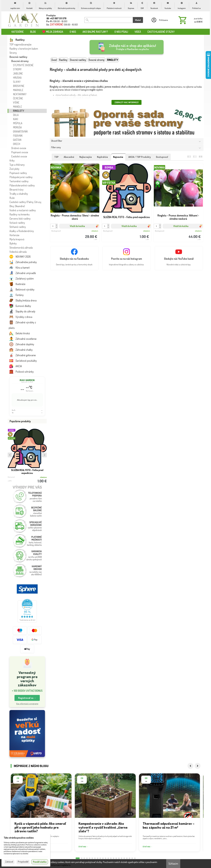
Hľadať (138, 20)
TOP (56, 157)
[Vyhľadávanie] (109, 20)
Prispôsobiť (23, 862)
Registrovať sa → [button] (27, 698)
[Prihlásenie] (159, 20)
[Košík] (190, 20)
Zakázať (9, 862)
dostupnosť (162, 157)
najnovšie (118, 157)
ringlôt (92, 90)
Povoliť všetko (40, 862)
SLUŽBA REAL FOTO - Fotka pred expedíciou (27, 472)
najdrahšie (102, 157)
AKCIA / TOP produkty (140, 157)
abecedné (69, 157)
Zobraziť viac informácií (126, 102)
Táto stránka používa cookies (19, 838)
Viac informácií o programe (27, 704)
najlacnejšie (86, 157)
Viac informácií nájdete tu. (59, 865)
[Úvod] (24, 20)
